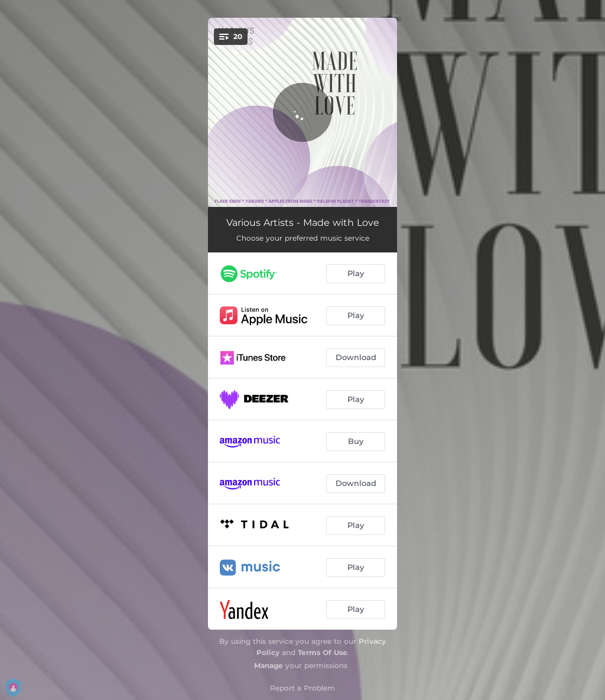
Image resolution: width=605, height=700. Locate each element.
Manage (269, 665)
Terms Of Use (323, 652)
